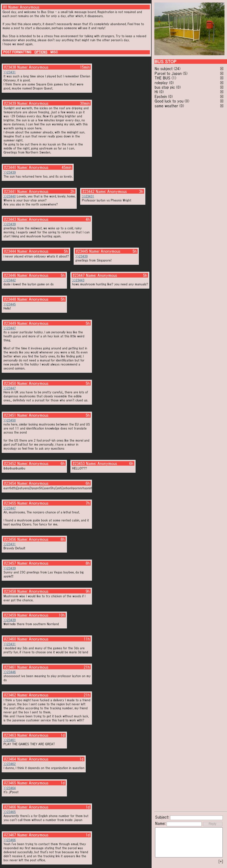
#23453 (79, 463)
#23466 (10, 807)
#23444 (10, 251)
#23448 (10, 299)
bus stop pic (165, 87)
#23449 (10, 323)
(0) (171, 83)
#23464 (10, 759)
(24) (177, 69)
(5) (185, 73)
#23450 (10, 383)
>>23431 (10, 72)
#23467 (10, 835)
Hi (156, 92)
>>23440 (10, 196)
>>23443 (78, 280)
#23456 (10, 539)
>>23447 (10, 328)
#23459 (10, 615)
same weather (166, 106)
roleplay (161, 83)
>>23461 (10, 740)
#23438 (10, 67)
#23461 (10, 667)
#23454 (10, 483)
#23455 (10, 503)
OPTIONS (41, 52)
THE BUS (162, 78)
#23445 (82, 251)
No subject (164, 69)
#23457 (10, 563)
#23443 (10, 219)
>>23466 (10, 840)
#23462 (10, 695)
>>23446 (10, 672)
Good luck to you (169, 101)
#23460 (10, 639)
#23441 (10, 191)
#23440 (10, 167)
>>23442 (10, 280)
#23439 (10, 103)
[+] (221, 861)
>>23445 (10, 304)
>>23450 (10, 420)
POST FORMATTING (17, 52)
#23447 (79, 275)
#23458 (10, 591)
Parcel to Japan (168, 73)
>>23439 (10, 172)
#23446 (10, 275)
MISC (54, 52)
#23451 (10, 415)
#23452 (10, 463)
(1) (174, 78)
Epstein (161, 96)
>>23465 (10, 812)
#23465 (10, 783)
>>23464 (10, 788)
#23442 (88, 191)
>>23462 (10, 764)
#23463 (10, 735)
